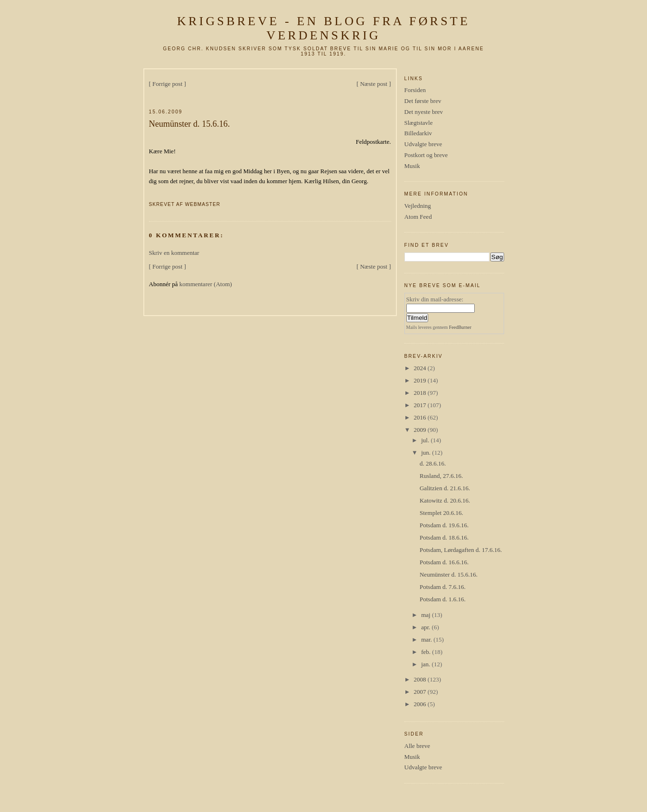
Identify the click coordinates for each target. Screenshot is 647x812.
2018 (421, 393)
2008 (421, 679)
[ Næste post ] (374, 84)
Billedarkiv (418, 133)
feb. (427, 652)
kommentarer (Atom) (206, 284)
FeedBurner (460, 327)
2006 (421, 704)
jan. (426, 664)
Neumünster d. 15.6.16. (190, 124)
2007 (421, 692)
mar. (427, 639)
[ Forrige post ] (168, 84)
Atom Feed (418, 217)
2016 (421, 417)
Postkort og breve (426, 155)
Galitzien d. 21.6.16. (445, 488)
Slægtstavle (419, 123)
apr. (426, 627)
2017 (421, 405)
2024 (421, 368)
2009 (421, 430)
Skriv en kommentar (174, 253)
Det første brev (423, 101)
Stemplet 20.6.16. (441, 513)
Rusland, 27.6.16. (441, 476)
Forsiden (415, 90)
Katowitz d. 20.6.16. (445, 500)
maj (427, 615)
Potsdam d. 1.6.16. (443, 599)
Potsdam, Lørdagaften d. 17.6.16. (461, 550)
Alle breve (417, 746)
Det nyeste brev (424, 112)
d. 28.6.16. (433, 463)
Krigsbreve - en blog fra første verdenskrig (323, 28)
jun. (427, 453)
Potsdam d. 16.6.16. (444, 562)
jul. (426, 440)
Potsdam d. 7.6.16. (443, 587)
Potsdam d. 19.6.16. (444, 525)
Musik (412, 166)
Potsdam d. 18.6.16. (444, 537)
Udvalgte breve (423, 144)
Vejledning (418, 206)
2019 (421, 380)
